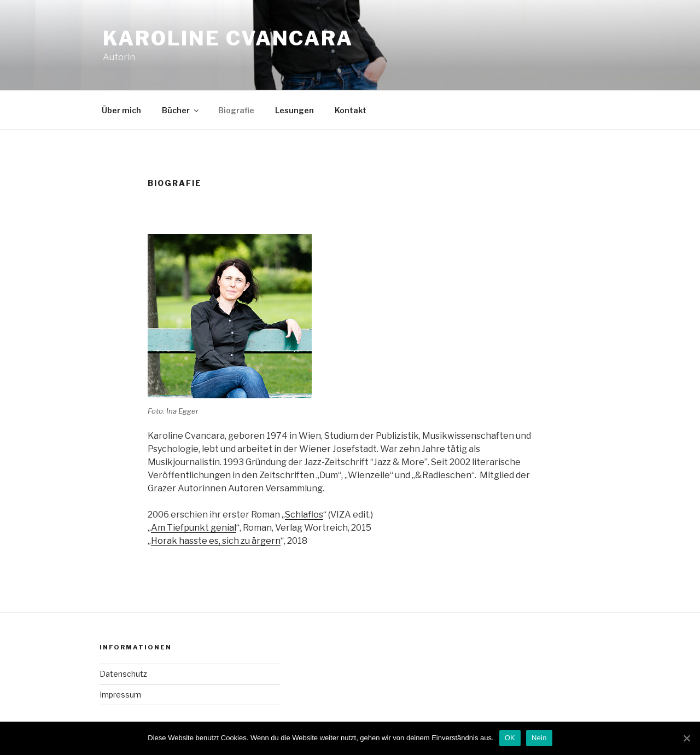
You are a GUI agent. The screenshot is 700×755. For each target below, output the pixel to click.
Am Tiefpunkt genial (194, 528)
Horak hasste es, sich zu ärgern (216, 541)
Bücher (181, 110)
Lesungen (294, 110)
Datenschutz (123, 674)
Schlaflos (304, 515)
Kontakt (351, 110)
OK (510, 738)
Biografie (236, 110)
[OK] (686, 738)
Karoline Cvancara (228, 38)
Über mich (121, 110)
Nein (539, 738)
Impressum (120, 695)
